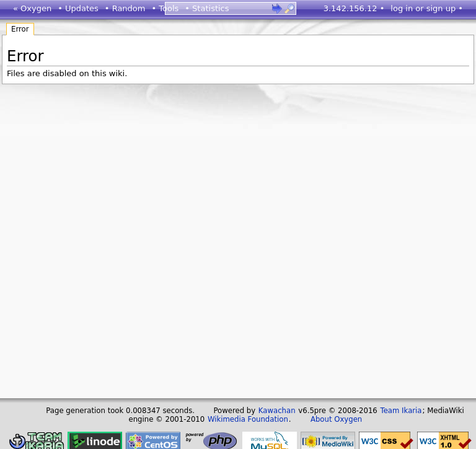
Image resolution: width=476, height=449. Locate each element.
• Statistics (207, 8)
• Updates (78, 8)
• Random (125, 8)
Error (20, 29)
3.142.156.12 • (354, 8)
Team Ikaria (401, 411)
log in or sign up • (427, 8)
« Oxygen (32, 8)
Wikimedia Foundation (248, 419)
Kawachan (277, 411)
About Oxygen (336, 419)
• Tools (165, 8)
